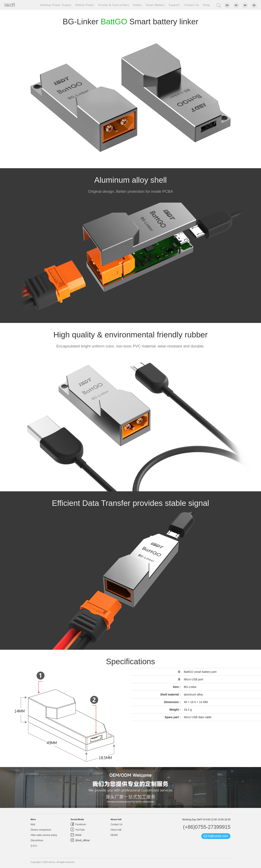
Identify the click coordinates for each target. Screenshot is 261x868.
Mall (33, 824)
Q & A (34, 846)
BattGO (114, 22)
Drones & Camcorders (114, 5)
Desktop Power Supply (56, 5)
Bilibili (78, 835)
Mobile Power (85, 5)
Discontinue (37, 840)
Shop (207, 5)
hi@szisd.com (216, 836)
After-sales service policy (44, 835)
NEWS (114, 835)
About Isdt (116, 830)
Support (174, 5)
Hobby (137, 5)
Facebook (80, 824)
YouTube (80, 830)
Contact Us (191, 5)
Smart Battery (155, 5)
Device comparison (41, 830)
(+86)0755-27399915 (207, 827)
